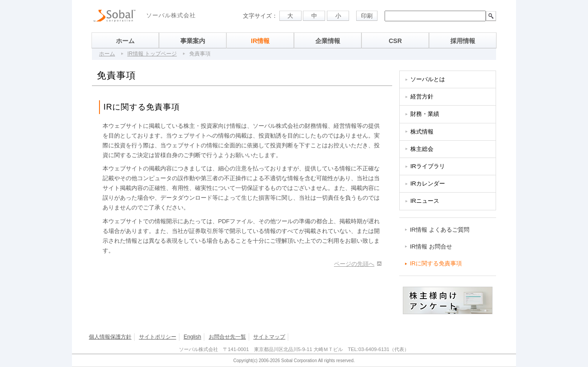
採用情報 (463, 41)
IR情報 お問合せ (431, 247)
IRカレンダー (428, 183)
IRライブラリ (428, 166)
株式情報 (422, 132)
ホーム (125, 41)
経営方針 (422, 97)
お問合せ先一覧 (227, 337)
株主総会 (422, 149)
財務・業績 (425, 114)
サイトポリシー (158, 337)
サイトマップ (269, 337)
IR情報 (260, 41)
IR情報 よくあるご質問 (440, 230)
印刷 (367, 16)
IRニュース (425, 201)
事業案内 (193, 41)
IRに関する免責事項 (436, 263)
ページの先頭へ (354, 264)
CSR (395, 41)
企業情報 (328, 41)
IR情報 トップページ (152, 54)
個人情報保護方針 (110, 337)
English (192, 337)
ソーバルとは (428, 79)
